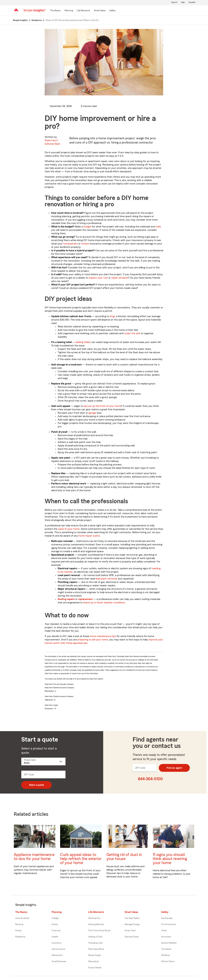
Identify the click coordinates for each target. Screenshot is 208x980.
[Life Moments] (83, 11)
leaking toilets (83, 342)
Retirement (57, 955)
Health (55, 937)
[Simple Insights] (35, 12)
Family (18, 931)
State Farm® (52, 142)
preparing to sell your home (93, 640)
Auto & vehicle (22, 918)
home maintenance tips (103, 636)
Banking (19, 924)
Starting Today (132, 937)
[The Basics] (55, 11)
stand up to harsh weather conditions (104, 603)
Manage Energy (132, 924)
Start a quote (36, 785)
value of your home (69, 529)
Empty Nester (95, 968)
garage (92, 413)
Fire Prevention (169, 924)
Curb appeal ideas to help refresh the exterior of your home (81, 859)
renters (85, 244)
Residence (20, 937)
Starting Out (94, 918)
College (55, 918)
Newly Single (94, 955)
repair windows (120, 278)
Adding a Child (95, 937)
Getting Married (96, 924)
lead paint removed (107, 579)
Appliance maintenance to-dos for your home (34, 857)
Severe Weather (169, 943)
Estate (55, 924)
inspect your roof (98, 278)
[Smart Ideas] (100, 11)
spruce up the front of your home (102, 406)
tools (158, 227)
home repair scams (89, 536)
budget (87, 227)
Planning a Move (96, 949)
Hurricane (166, 937)
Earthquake (167, 918)
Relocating (93, 961)
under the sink (132, 333)
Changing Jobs (95, 943)
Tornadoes (166, 949)
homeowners (70, 244)
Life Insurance (58, 949)
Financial (56, 931)
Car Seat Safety (132, 918)
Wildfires (166, 955)
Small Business (59, 961)
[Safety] (112, 11)
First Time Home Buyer (99, 931)
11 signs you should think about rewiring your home (170, 859)
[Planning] (69, 11)
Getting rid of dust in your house (124, 857)
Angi (112, 316)
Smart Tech (130, 931)
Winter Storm (168, 961)
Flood (164, 931)
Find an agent (174, 768)
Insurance (56, 943)
